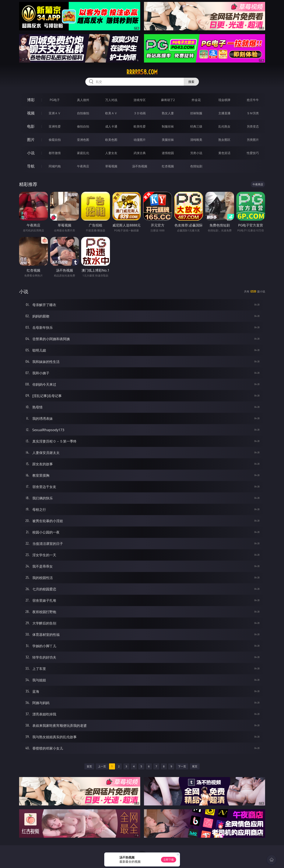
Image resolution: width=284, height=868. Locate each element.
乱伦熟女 (224, 126)
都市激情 (55, 153)
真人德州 (83, 100)
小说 (31, 153)
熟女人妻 (168, 113)
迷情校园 (168, 153)
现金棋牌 (224, 100)
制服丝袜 (168, 126)
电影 (31, 126)
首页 (89, 766)
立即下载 (169, 860)
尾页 (195, 766)
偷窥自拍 (55, 140)
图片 (31, 140)
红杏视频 (168, 166)
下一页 (182, 766)
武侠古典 (140, 153)
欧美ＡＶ (111, 113)
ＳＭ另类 (253, 113)
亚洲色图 (83, 140)
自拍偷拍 (83, 113)
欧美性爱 (140, 126)
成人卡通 (111, 126)
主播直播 (224, 113)
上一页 (102, 766)
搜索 (191, 82)
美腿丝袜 (168, 140)
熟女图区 (224, 140)
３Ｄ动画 (140, 113)
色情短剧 (196, 166)
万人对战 (111, 100)
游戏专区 (140, 100)
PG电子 (55, 100)
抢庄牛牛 (253, 100)
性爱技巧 (253, 153)
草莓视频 (111, 166)
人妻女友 (111, 153)
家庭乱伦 (83, 153)
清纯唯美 (196, 140)
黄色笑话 (224, 153)
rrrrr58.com (142, 72)
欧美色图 (111, 140)
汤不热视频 (140, 166)
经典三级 (196, 126)
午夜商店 (83, 166)
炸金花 (196, 100)
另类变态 (253, 126)
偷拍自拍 (83, 126)
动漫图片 (140, 140)
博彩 (31, 100)
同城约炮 (55, 166)
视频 (31, 113)
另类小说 (196, 153)
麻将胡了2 (168, 100)
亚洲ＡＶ (55, 113)
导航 (31, 166)
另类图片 (253, 140)
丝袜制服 (196, 113)
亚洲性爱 (55, 126)
